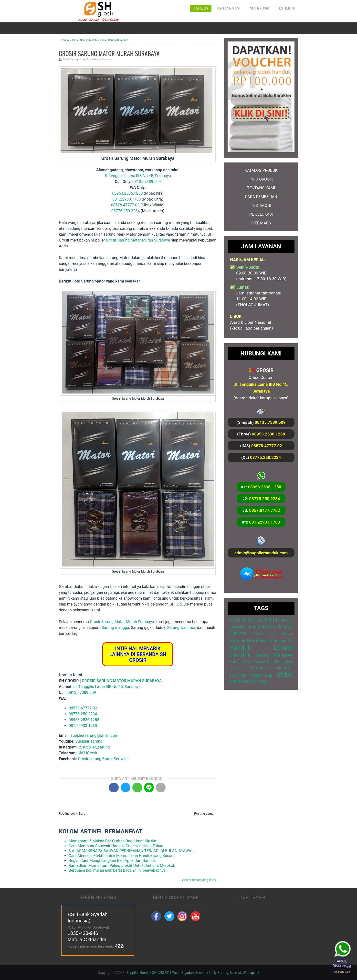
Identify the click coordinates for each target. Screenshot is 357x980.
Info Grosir (259, 8)
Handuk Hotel (244, 641)
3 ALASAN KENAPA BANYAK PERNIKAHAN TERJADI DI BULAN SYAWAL (131, 851)
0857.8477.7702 (264, 510)
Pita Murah (275, 662)
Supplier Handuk (272, 668)
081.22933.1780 (126, 199)
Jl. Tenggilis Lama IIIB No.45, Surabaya (137, 176)
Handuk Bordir (260, 627)
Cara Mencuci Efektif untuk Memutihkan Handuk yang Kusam (122, 856)
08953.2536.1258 (127, 193)
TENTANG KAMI (261, 188)
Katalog (201, 8)
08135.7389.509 (147, 182)
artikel (284, 675)
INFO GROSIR (261, 179)
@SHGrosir (88, 753)
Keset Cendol (254, 662)
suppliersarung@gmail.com (94, 735)
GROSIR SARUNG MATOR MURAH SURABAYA (122, 681)
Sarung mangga (115, 628)
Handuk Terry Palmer (261, 655)
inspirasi (237, 681)
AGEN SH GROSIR (254, 620)
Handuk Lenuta (261, 647)
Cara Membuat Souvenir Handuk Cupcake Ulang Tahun (116, 846)
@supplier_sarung (95, 747)
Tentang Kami (228, 8)
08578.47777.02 (125, 205)
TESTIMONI (261, 206)
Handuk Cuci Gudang (273, 633)
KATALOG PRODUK (261, 170)
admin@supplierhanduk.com (261, 553)
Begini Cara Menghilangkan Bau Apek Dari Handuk (112, 861)
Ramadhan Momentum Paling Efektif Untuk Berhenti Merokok (122, 865)
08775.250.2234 (126, 211)
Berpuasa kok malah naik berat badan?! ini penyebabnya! (118, 870)
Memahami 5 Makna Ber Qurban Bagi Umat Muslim (113, 841)
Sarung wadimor (181, 628)
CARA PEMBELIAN (261, 197)
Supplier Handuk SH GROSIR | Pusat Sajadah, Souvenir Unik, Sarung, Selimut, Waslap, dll (193, 973)
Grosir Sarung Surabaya (99, 59)
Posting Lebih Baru (72, 813)
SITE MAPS (261, 223)
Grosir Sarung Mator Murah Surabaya (138, 240)
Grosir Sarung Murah (74, 59)
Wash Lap (262, 675)
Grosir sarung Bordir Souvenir (103, 759)
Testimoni (286, 8)
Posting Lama (204, 813)
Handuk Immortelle (276, 641)
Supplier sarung (89, 741)
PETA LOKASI (261, 214)
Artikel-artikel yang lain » (199, 880)
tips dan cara (256, 681)
